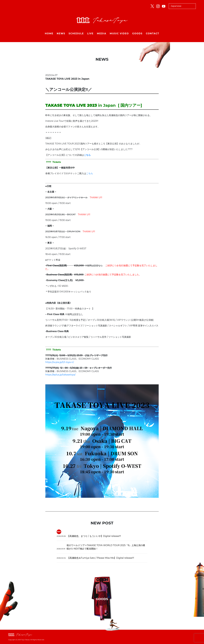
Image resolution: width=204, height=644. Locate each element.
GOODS (137, 34)
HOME (49, 34)
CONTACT (153, 34)
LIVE (90, 34)
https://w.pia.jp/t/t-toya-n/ (60, 362)
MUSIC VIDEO (119, 34)
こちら (90, 173)
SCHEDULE (76, 34)
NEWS (61, 34)
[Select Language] (182, 6)
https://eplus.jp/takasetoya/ (60, 375)
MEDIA (102, 34)
